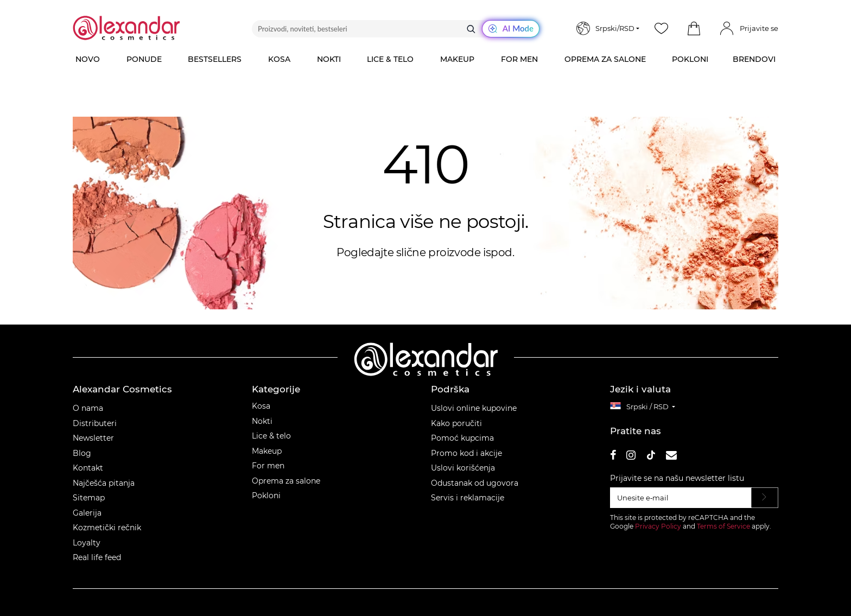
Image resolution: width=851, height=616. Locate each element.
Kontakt (88, 468)
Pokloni (266, 496)
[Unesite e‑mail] (681, 498)
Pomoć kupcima (462, 438)
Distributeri (95, 423)
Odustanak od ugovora (475, 483)
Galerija (87, 513)
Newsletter (93, 438)
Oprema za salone (286, 481)
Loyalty (87, 543)
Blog (82, 453)
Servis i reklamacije (468, 498)
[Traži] (471, 29)
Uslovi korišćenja (463, 468)
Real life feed (97, 557)
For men (268, 466)
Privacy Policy (658, 526)
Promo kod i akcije (466, 453)
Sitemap (89, 498)
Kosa (261, 406)
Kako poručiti (456, 423)
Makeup (267, 451)
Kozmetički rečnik (107, 528)
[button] (694, 29)
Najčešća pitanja (104, 483)
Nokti (262, 421)
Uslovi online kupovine (474, 408)
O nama (88, 408)
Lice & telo (271, 436)
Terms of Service (723, 526)
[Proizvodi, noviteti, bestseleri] (396, 29)
